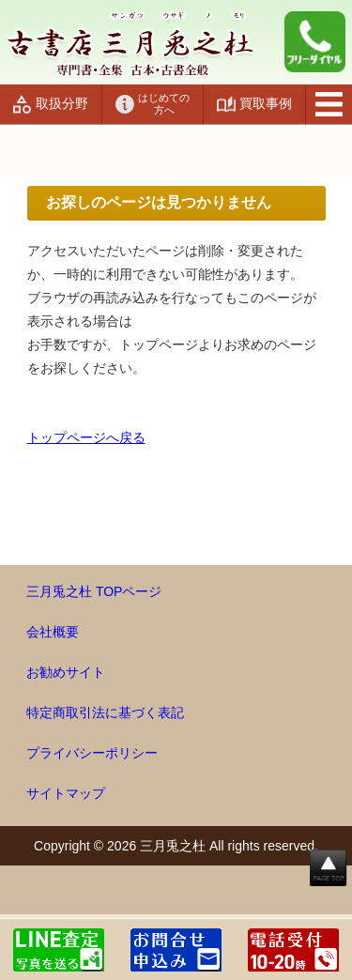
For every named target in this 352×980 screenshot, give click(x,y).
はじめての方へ (164, 104)
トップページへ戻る (86, 437)
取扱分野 (62, 103)
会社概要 (53, 632)
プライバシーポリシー (92, 753)
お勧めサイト (66, 672)
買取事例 (266, 103)
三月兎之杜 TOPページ (94, 591)
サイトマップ (66, 793)
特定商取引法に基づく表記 (105, 712)
